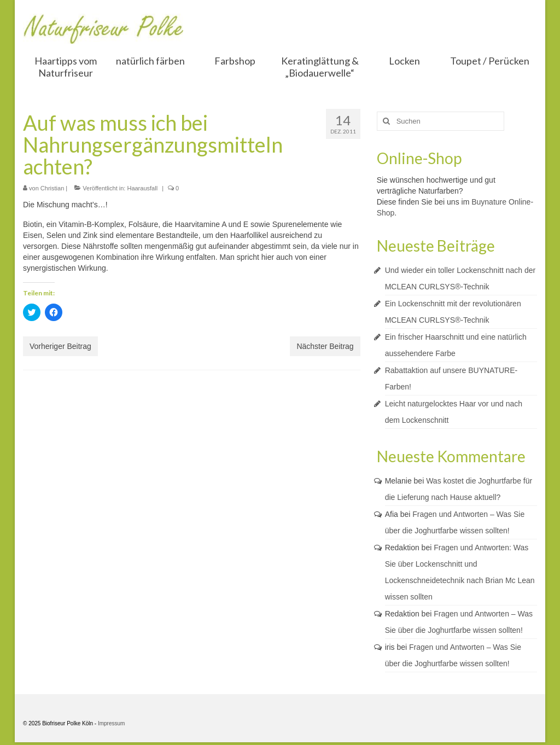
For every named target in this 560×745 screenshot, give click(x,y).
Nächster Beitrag (325, 346)
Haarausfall (142, 188)
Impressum (111, 723)
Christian (52, 188)
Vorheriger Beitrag (60, 346)
